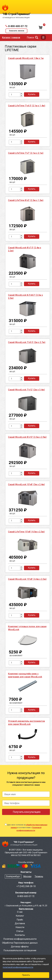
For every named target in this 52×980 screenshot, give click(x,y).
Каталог (20, 916)
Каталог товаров (11, 37)
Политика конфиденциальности (20, 939)
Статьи (20, 931)
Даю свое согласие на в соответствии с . (27, 828)
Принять (26, 975)
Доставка (20, 923)
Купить (32, 94)
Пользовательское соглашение (20, 950)
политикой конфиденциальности (18, 967)
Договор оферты (20, 947)
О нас (20, 912)
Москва (27, 876)
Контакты (20, 935)
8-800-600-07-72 (18, 26)
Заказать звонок (17, 31)
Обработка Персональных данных (20, 943)
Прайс (20, 920)
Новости (20, 927)
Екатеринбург (13, 876)
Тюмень (39, 876)
